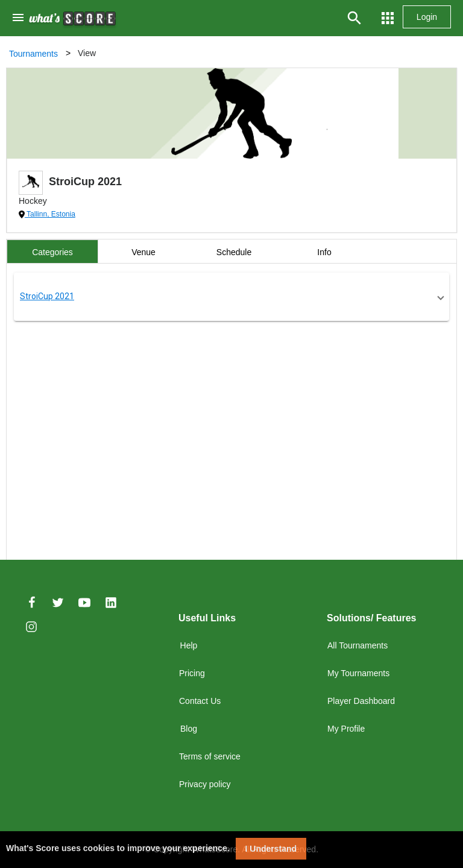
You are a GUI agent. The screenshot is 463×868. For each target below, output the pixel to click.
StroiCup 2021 (47, 296)
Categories (52, 252)
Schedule (234, 252)
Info (324, 252)
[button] (231, 297)
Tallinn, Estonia (50, 214)
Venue (143, 252)
